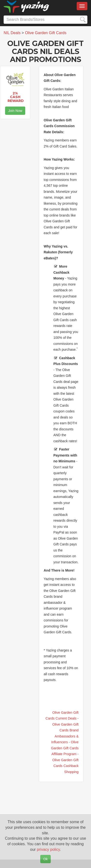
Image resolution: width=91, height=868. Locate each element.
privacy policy (48, 849)
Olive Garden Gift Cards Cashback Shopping (66, 766)
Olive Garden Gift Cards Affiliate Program (65, 748)
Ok (46, 859)
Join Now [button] (15, 111)
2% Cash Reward (16, 97)
